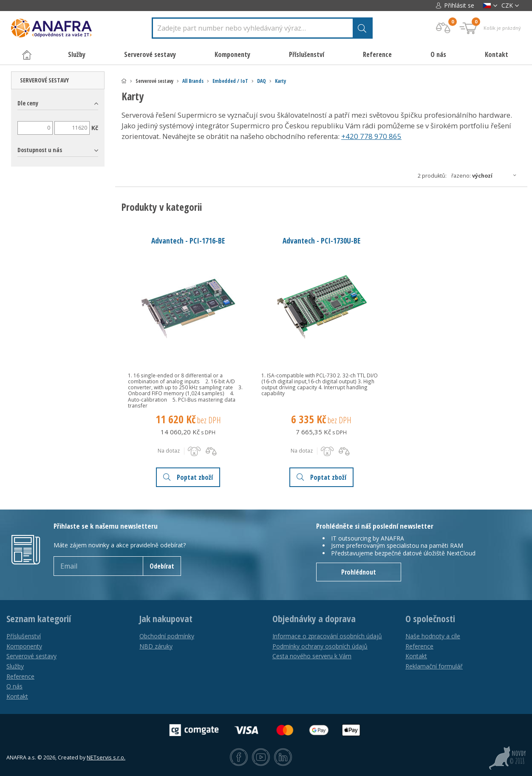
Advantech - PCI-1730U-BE (321, 241)
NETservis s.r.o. (106, 758)
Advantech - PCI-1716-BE (188, 241)
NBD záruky (156, 646)
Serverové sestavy (44, 80)
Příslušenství (24, 636)
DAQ (262, 81)
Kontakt (497, 54)
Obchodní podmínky (167, 636)
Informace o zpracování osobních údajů (327, 636)
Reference (377, 54)
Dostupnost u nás (40, 150)
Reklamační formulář (434, 666)
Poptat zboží (188, 477)
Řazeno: (486, 176)
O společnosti (430, 619)
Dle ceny (28, 103)
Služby (15, 666)
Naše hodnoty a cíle (433, 636)
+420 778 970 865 (371, 136)
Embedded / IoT (230, 81)
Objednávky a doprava (314, 619)
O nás (438, 54)
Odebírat (162, 566)
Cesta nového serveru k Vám (312, 656)
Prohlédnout (359, 572)
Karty (280, 81)
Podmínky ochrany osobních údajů (320, 646)
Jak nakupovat (166, 619)
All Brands (193, 81)
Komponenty (24, 646)
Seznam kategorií (39, 619)
